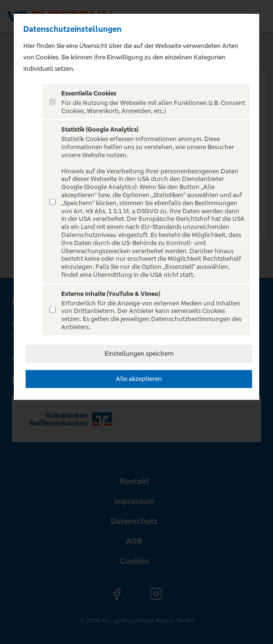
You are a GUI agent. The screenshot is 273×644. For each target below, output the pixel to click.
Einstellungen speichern (139, 354)
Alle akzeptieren (139, 379)
